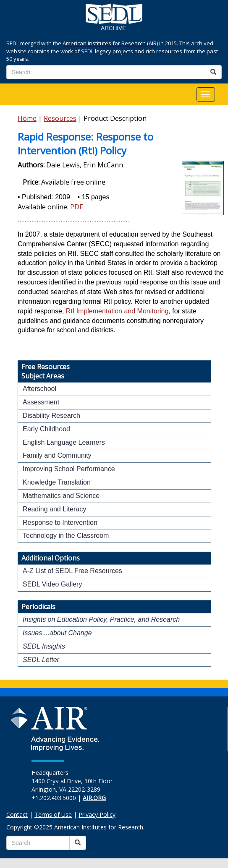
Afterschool (39, 389)
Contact (17, 815)
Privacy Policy (97, 815)
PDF (76, 207)
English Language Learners (64, 442)
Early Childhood (46, 429)
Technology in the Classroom (66, 536)
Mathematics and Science (61, 496)
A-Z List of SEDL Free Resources (72, 571)
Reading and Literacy (54, 509)
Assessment (41, 402)
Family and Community (57, 455)
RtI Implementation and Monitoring (117, 311)
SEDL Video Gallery (52, 584)
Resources (60, 118)
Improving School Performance (69, 469)
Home (27, 118)
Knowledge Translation (57, 482)
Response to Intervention (60, 523)
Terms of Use (53, 815)
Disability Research (51, 416)
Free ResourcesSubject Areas (46, 371)
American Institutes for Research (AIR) (110, 43)
